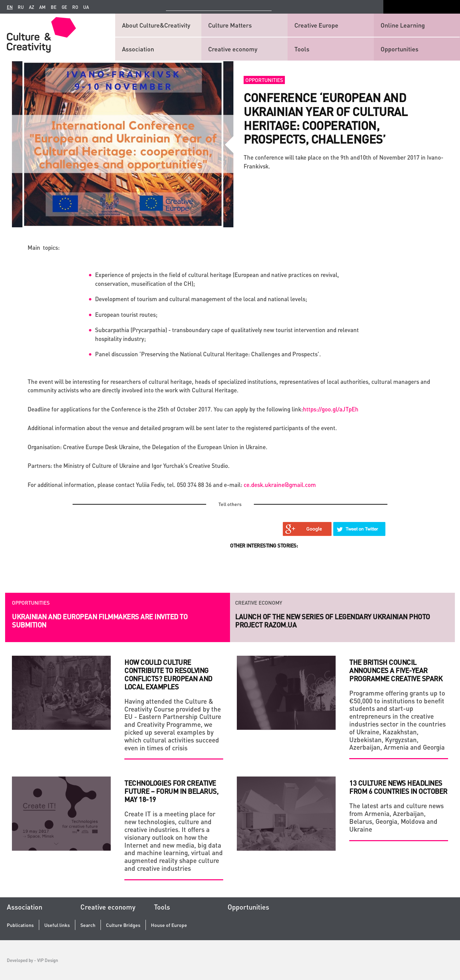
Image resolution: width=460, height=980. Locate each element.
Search (88, 925)
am (42, 7)
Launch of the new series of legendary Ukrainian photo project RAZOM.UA (333, 621)
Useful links (57, 925)
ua (86, 7)
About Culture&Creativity (156, 25)
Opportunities (400, 49)
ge (64, 7)
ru (21, 7)
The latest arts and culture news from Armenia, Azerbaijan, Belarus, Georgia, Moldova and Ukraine (396, 817)
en (10, 7)
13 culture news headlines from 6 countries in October (398, 787)
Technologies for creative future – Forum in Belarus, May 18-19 (171, 791)
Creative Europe (316, 25)
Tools (302, 49)
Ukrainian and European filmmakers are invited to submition (100, 621)
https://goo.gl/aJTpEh (331, 409)
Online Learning (403, 25)
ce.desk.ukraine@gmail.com (280, 485)
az (32, 7)
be (54, 7)
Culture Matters (230, 25)
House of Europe (169, 925)
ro (75, 7)
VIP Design (48, 960)
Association (138, 49)
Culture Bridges (123, 925)
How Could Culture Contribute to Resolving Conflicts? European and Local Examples (168, 674)
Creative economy (233, 49)
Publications (20, 925)
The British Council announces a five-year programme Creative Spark (396, 670)
